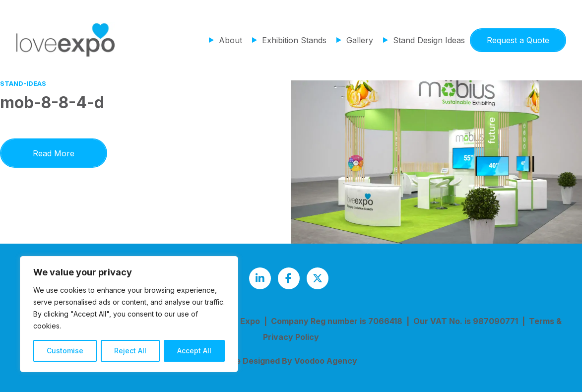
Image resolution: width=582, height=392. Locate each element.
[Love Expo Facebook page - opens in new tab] (289, 278)
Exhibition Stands (294, 40)
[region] (129, 314)
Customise (65, 351)
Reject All (130, 351)
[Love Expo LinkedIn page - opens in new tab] (260, 278)
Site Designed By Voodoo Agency (291, 361)
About (230, 40)
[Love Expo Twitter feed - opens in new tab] (318, 278)
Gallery (360, 40)
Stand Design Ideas (429, 40)
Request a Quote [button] (518, 40)
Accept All (194, 351)
